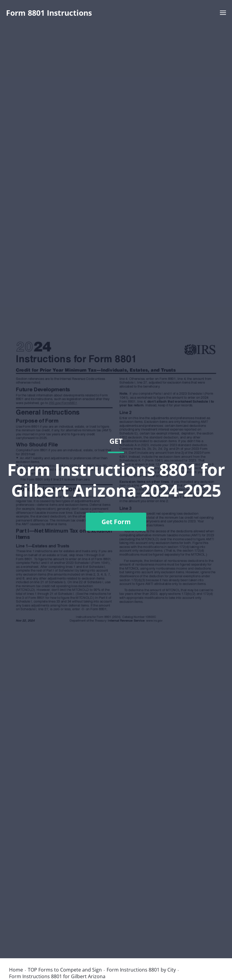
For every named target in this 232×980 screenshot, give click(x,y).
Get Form (116, 522)
